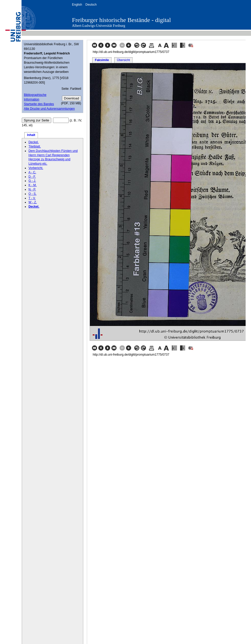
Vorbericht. (36, 168)
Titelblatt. (35, 146)
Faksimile (102, 60)
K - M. (33, 185)
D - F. (32, 177)
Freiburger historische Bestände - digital (121, 20)
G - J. (32, 181)
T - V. (32, 198)
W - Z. (33, 202)
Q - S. (32, 194)
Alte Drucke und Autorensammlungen (49, 109)
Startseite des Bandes (39, 104)
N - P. (32, 189)
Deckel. (34, 142)
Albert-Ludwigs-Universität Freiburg (99, 26)
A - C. (32, 172)
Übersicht (123, 60)
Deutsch (91, 5)
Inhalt (31, 135)
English (77, 5)
